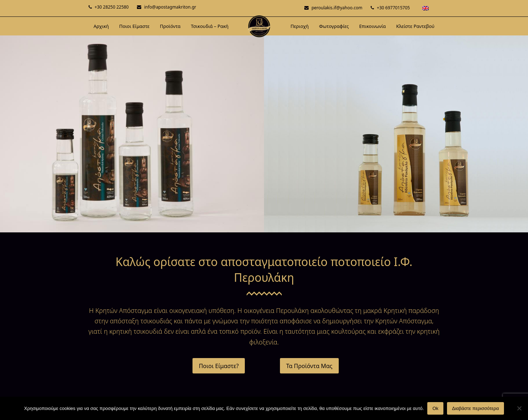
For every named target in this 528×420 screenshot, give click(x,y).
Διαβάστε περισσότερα (475, 408)
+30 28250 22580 (112, 7)
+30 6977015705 (393, 8)
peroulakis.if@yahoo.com (337, 8)
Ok (435, 408)
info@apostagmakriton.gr (170, 7)
